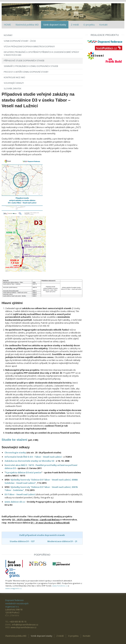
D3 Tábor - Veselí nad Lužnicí (20, 494)
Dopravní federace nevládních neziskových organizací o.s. (17, 603)
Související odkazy (14, 83)
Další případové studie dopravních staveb (42, 535)
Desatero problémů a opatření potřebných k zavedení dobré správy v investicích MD (41, 53)
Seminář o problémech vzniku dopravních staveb (31, 66)
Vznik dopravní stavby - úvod (20, 41)
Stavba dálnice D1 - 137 (22, 541)
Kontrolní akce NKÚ (14, 77)
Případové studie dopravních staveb (24, 61)
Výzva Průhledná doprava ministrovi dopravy (29, 46)
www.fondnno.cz (60, 586)
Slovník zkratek (12, 88)
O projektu (89, 25)
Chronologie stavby (15, 453)
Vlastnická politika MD (27, 25)
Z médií (75, 25)
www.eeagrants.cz (13, 588)
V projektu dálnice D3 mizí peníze (23, 472)
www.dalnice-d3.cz (15, 502)
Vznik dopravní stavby (55, 25)
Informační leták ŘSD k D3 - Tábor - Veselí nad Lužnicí (33, 457)
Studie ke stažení (14, 440)
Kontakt (103, 25)
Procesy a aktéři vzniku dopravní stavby (26, 72)
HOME (7, 25)
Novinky (8, 35)
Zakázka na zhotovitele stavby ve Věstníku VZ (29, 461)
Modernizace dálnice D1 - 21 (62, 541)
